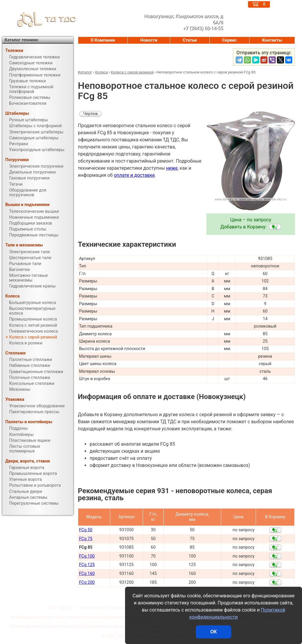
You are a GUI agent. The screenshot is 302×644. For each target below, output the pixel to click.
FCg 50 (86, 530)
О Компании (103, 40)
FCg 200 (87, 582)
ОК (214, 632)
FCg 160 (87, 574)
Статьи (190, 40)
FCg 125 (87, 565)
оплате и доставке (134, 175)
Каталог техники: (22, 40)
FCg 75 (86, 539)
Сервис (229, 40)
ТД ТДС (39, 19)
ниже (172, 168)
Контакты (272, 40)
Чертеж (91, 114)
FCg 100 (87, 556)
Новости (149, 40)
